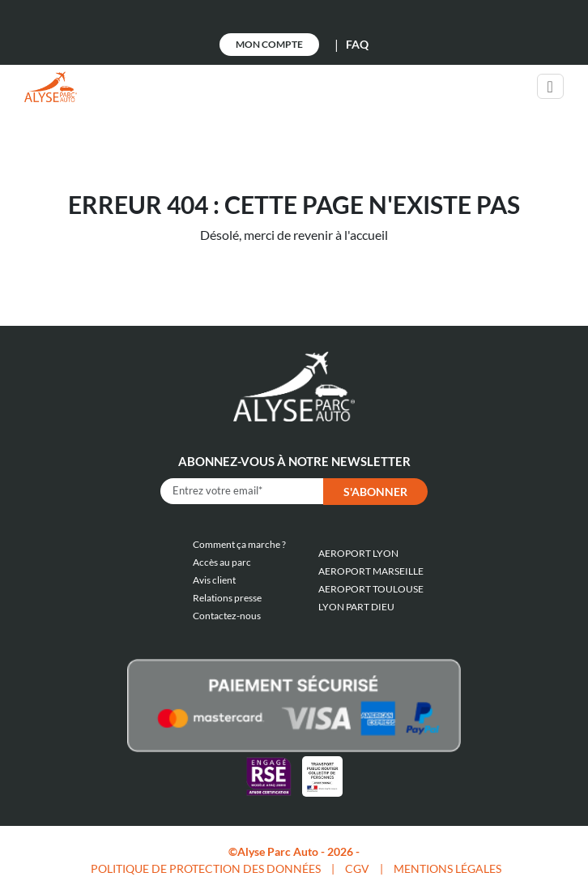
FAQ (357, 44)
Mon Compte (269, 44)
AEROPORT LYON (358, 553)
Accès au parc (222, 562)
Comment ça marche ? (239, 544)
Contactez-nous (227, 616)
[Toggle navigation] (550, 86)
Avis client (214, 580)
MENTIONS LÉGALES (447, 868)
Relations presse (227, 598)
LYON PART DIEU (356, 607)
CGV (357, 868)
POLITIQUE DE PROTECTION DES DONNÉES (206, 868)
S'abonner (375, 492)
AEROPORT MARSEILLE (371, 571)
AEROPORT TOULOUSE (371, 589)
